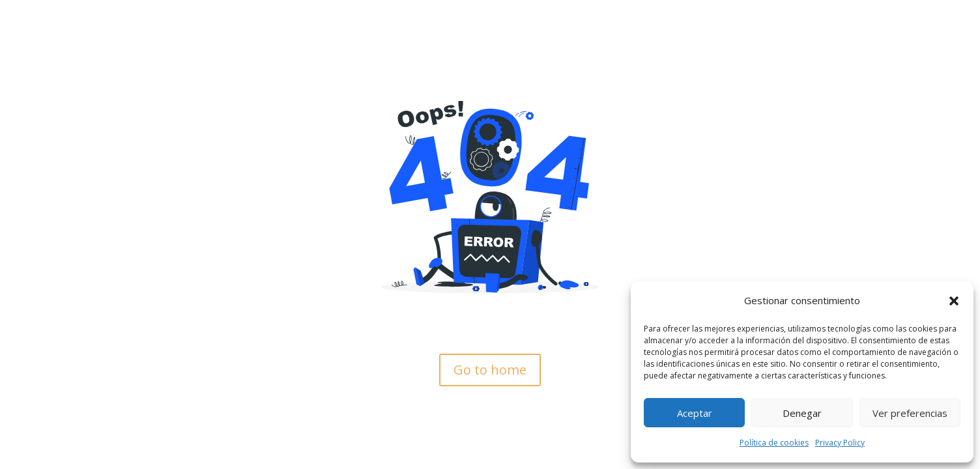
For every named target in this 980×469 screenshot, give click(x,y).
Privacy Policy (840, 443)
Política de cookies (774, 443)
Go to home (490, 370)
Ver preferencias (910, 413)
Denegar (802, 413)
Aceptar (695, 413)
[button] (954, 301)
